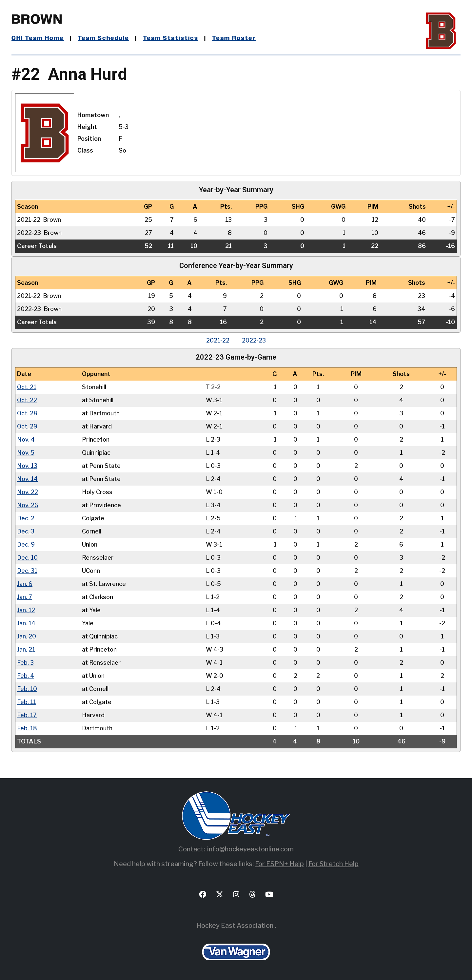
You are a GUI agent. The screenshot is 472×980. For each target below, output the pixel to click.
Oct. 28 (27, 413)
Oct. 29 (27, 426)
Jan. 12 (26, 610)
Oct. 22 (27, 400)
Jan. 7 (25, 597)
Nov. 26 (28, 505)
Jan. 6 (25, 584)
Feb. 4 (26, 676)
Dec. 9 (26, 544)
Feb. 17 (27, 715)
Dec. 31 (27, 571)
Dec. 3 (26, 531)
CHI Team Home (38, 38)
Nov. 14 (27, 479)
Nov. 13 (27, 466)
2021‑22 (217, 340)
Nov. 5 (26, 453)
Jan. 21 (26, 649)
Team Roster (235, 38)
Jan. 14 (26, 623)
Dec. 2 (26, 518)
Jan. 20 (27, 636)
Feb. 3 (25, 663)
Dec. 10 (27, 558)
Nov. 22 (28, 492)
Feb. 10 (27, 689)
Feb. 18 (27, 728)
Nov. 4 (26, 439)
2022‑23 (254, 340)
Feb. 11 (27, 702)
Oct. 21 (27, 387)
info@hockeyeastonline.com (250, 849)
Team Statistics (171, 38)
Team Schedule (104, 38)
